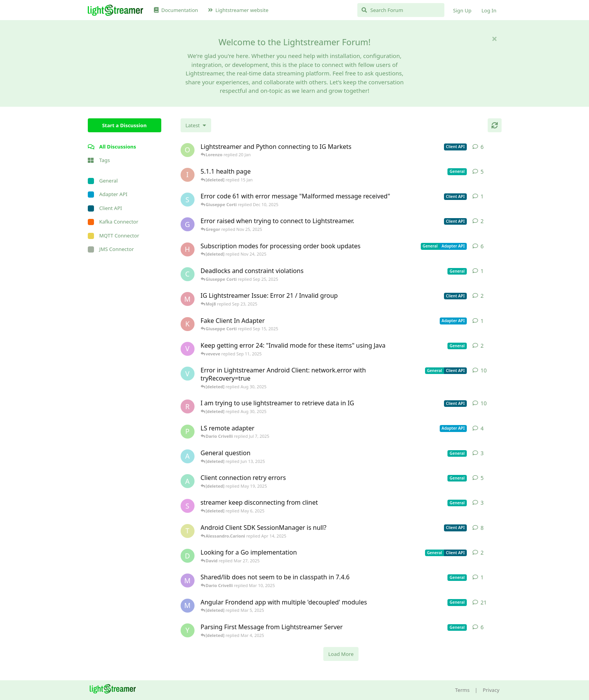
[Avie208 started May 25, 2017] (188, 456)
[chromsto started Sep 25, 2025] (188, 274)
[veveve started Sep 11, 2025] (188, 349)
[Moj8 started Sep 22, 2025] (188, 299)
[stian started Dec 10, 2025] (188, 200)
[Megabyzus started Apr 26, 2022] (188, 606)
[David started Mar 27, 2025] (188, 556)
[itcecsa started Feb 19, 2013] (188, 175)
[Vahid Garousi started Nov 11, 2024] (188, 374)
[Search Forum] (401, 10)
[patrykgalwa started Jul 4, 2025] (188, 432)
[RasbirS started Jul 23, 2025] (188, 406)
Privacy (491, 690)
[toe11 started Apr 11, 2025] (188, 531)
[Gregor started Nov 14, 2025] (188, 224)
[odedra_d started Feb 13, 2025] (188, 150)
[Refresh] (495, 125)
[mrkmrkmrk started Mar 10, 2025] (188, 580)
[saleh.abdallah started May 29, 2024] (188, 506)
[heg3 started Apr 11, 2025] (188, 249)
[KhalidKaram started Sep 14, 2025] (188, 324)
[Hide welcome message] (495, 39)
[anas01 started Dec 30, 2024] (188, 481)
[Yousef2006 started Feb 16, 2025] (188, 630)
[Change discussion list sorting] (196, 125)
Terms (462, 690)
